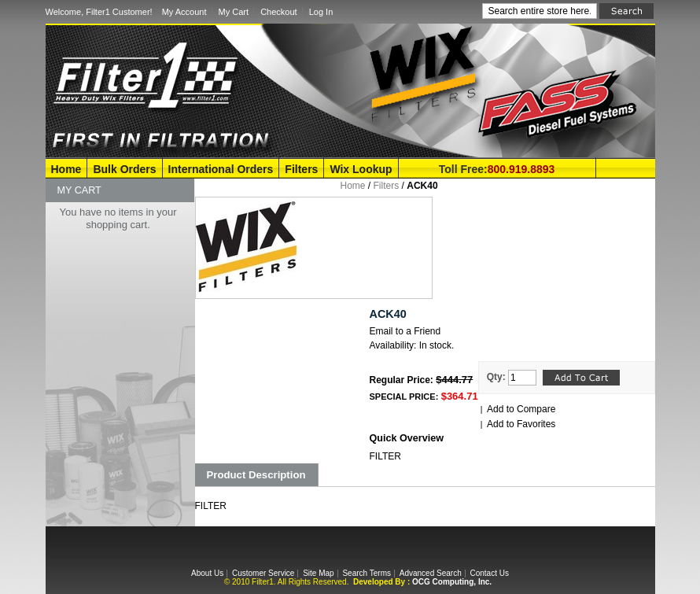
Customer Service (263, 573)
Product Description (256, 475)
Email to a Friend (405, 331)
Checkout (278, 12)
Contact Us (489, 573)
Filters (301, 169)
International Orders (221, 169)
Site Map (318, 573)
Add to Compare (521, 409)
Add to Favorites (521, 424)
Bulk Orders (124, 169)
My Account (184, 12)
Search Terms (367, 573)
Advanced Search (431, 573)
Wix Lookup (361, 169)
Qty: (496, 377)
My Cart (234, 12)
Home (66, 169)
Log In (321, 12)
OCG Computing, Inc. (452, 582)
